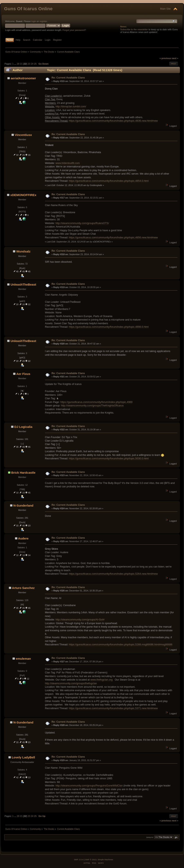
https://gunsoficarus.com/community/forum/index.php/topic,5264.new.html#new (113, 574)
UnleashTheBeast (23, 284)
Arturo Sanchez (23, 588)
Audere (23, 538)
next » (175, 58)
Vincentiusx (23, 135)
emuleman (23, 659)
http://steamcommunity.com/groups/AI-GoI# (80, 620)
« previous (165, 58)
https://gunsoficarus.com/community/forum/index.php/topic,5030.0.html (109, 459)
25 (35, 64)
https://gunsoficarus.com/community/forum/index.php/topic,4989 (96, 402)
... (16, 64)
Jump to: (150, 837)
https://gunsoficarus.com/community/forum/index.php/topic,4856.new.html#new (113, 238)
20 (18, 64)
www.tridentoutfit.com (68, 163)
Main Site (165, 9)
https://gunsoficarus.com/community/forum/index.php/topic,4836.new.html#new (113, 121)
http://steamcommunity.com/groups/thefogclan (71, 683)
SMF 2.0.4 (79, 860)
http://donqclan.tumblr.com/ (71, 107)
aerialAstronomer (23, 78)
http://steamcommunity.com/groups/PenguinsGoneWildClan (89, 786)
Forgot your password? (74, 30)
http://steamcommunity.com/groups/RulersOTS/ (82, 223)
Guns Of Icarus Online (28, 9)
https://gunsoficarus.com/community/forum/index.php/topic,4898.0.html (109, 327)
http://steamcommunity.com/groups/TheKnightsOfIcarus (92, 406)
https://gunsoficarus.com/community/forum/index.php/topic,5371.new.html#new (113, 708)
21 (21, 64)
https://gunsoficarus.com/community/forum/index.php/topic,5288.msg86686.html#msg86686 (121, 645)
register (43, 21)
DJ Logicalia (23, 427)
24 (32, 64)
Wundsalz (23, 251)
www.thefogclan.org (102, 680)
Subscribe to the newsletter (134, 29)
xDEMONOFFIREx (23, 195)
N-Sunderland (23, 505)
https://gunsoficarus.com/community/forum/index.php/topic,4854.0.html (109, 181)
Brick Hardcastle (23, 473)
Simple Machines (105, 860)
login (34, 21)
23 (29, 64)
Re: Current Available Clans (68, 78)
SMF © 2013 (91, 860)
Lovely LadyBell (23, 757)
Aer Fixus (23, 374)
